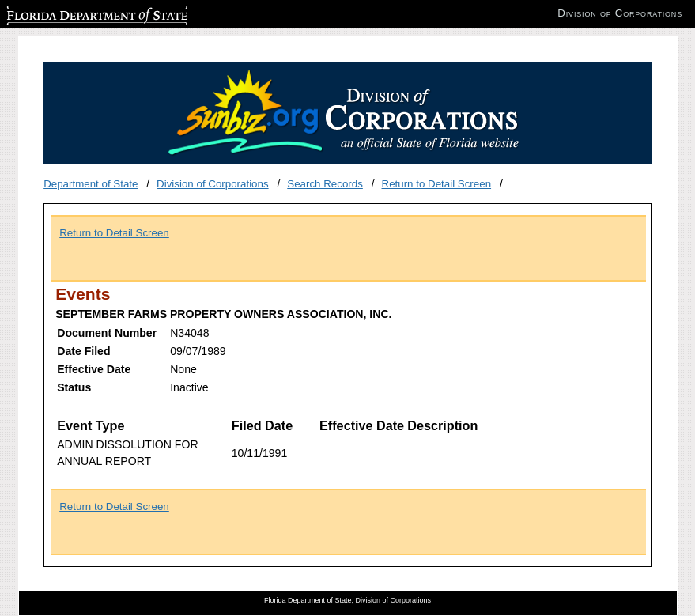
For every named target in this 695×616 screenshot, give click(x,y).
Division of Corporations (213, 184)
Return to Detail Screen (437, 184)
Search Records (325, 184)
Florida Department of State (71, 13)
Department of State (91, 184)
